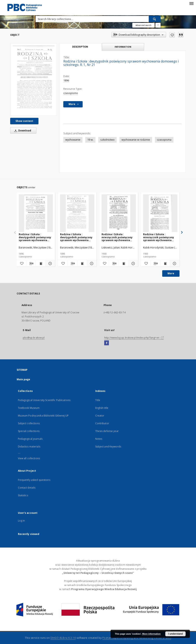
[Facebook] (107, 343)
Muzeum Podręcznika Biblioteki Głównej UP (43, 416)
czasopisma (164, 140)
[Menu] (191, 3)
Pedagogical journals (30, 439)
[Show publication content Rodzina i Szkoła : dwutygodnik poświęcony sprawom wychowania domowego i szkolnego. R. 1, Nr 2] (82, 264)
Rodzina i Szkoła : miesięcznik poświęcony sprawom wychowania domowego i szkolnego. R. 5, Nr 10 (160, 237)
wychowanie (73, 140)
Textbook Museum (29, 408)
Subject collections (29, 423)
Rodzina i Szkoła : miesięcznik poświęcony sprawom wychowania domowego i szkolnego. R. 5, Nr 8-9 (118, 237)
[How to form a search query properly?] (158, 25)
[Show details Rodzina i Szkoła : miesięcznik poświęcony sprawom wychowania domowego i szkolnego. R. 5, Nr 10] (174, 264)
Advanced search (143, 25)
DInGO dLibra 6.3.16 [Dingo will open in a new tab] (63, 638)
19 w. (90, 140)
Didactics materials (29, 447)
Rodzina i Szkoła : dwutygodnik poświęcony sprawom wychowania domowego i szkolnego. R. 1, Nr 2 (77, 237)
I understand (175, 634)
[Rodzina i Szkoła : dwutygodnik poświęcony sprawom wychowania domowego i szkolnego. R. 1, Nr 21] (34, 79)
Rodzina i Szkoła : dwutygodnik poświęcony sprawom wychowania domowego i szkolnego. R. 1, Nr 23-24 (36, 237)
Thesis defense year (107, 431)
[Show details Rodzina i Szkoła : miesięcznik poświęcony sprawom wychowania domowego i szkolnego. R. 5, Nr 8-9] (132, 264)
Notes (99, 439)
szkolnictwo (107, 140)
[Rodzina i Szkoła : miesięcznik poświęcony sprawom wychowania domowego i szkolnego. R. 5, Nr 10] (160, 213)
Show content (24, 121)
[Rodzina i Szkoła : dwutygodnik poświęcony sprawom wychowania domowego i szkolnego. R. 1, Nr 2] (77, 213)
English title (102, 408)
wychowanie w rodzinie (136, 140)
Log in (21, 521)
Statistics (23, 495)
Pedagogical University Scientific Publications (44, 400)
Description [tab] (80, 47)
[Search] (155, 19)
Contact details (27, 488)
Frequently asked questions (34, 480)
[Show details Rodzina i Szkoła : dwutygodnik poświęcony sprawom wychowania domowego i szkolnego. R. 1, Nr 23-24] (50, 264)
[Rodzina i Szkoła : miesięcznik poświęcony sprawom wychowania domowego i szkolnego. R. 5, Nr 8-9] (119, 213)
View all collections (29, 458)
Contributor (102, 423)
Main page (24, 379)
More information (151, 634)
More (171, 273)
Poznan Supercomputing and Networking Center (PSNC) (137, 638)
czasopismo (71, 93)
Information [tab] (123, 47)
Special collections (29, 431)
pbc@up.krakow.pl (34, 338)
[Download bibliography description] (31, 264)
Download (22, 131)
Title (98, 400)
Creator (100, 416)
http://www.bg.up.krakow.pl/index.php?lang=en (134, 338)
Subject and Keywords (108, 447)
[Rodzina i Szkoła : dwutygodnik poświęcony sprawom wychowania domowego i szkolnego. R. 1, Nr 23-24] (36, 213)
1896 (66, 80)
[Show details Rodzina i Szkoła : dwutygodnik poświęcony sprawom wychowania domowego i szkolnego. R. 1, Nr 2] (91, 264)
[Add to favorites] (172, 35)
